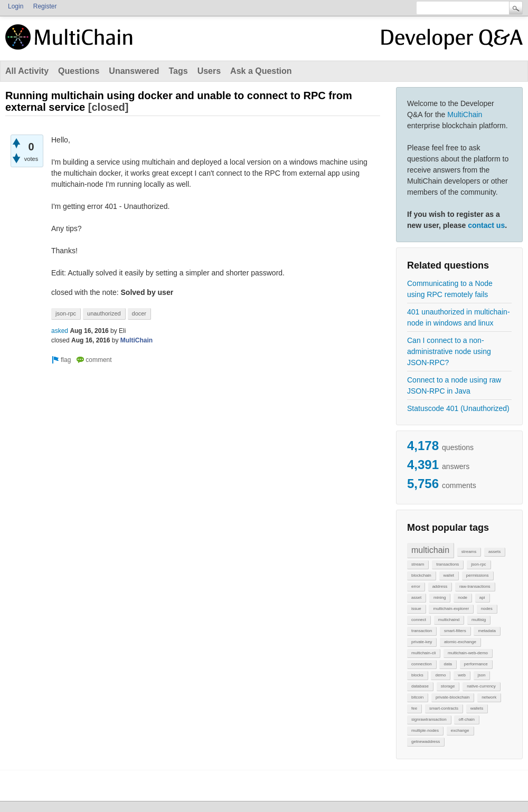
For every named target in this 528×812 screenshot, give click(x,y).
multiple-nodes (425, 730)
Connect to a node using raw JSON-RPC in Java (454, 385)
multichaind (449, 620)
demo (440, 675)
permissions (478, 575)
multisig (479, 620)
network (489, 697)
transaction (422, 631)
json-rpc (478, 564)
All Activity (27, 71)
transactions (447, 564)
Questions (79, 71)
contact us (486, 225)
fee (414, 708)
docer (139, 313)
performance (476, 664)
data (448, 664)
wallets (477, 708)
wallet (449, 575)
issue (416, 609)
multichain (430, 550)
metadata (487, 631)
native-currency (481, 686)
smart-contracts (444, 708)
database (420, 686)
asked (60, 331)
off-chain (466, 719)
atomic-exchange (460, 642)
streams (469, 552)
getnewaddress (426, 742)
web (462, 675)
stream (418, 564)
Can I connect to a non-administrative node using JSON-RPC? (449, 351)
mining (440, 598)
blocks (417, 675)
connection (422, 664)
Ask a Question (261, 71)
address (440, 586)
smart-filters (455, 631)
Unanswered (134, 71)
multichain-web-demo (468, 653)
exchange (460, 730)
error (416, 586)
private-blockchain (452, 697)
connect (419, 620)
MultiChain (465, 114)
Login (16, 6)
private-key (422, 642)
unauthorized (104, 313)
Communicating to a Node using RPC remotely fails (450, 289)
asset (416, 598)
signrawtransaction (429, 719)
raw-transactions (475, 586)
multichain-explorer (451, 609)
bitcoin (417, 697)
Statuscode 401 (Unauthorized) (458, 408)
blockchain (421, 575)
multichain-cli (423, 653)
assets (494, 552)
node (463, 598)
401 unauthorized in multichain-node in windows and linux (459, 317)
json (482, 675)
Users (209, 71)
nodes (487, 609)
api (482, 598)
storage (448, 686)
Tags (178, 71)
